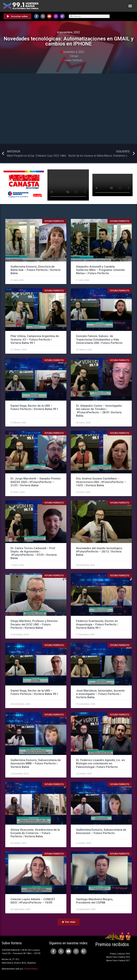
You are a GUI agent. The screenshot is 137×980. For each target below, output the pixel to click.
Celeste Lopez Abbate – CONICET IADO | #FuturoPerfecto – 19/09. (33, 901)
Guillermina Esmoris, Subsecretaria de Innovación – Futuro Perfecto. (101, 831)
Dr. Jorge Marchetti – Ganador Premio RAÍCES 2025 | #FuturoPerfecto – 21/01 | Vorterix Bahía (36, 482)
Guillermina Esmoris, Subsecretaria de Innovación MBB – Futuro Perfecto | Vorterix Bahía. (36, 763)
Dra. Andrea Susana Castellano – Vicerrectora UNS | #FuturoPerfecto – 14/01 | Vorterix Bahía (101, 482)
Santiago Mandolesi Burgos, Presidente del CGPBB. (95, 901)
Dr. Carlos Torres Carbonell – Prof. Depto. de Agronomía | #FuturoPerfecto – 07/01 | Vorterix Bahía (34, 553)
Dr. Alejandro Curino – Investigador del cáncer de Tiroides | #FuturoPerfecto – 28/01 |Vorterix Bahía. (99, 411)
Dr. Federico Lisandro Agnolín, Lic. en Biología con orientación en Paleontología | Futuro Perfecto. (100, 763)
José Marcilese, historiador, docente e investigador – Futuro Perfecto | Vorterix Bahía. (100, 694)
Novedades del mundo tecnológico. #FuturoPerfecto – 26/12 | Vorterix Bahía (100, 552)
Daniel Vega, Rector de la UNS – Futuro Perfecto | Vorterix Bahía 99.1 (34, 407)
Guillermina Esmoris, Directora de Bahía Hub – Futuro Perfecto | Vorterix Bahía (35, 270)
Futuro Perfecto (74, 60)
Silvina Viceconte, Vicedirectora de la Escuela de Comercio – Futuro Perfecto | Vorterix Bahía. (35, 833)
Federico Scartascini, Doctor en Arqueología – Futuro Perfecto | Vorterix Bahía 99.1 (97, 624)
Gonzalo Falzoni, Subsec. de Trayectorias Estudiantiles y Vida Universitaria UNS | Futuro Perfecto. (100, 339)
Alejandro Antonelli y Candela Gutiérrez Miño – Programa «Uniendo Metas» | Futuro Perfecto (100, 270)
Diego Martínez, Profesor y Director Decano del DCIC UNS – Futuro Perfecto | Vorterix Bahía (34, 624)
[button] (130, 6)
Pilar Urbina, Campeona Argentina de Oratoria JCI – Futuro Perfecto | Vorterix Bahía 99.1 (35, 339)
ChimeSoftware (31, 969)
